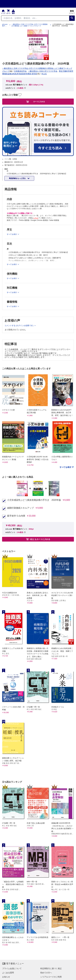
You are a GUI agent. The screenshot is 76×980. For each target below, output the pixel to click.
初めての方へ (46, 973)
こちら (36, 218)
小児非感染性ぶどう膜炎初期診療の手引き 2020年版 (34, 500)
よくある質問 (8, 973)
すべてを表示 (66, 467)
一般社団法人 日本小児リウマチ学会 (43, 71)
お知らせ (6, 977)
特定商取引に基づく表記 (51, 968)
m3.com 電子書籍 (5, 25)
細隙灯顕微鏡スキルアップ (20, 508)
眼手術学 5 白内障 (16, 516)
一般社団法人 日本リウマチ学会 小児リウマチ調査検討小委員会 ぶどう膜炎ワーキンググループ (30, 25)
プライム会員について (12, 968)
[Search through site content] (35, 18)
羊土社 (44, 74)
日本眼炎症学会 (20, 71)
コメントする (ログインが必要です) (19, 326)
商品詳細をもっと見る (18, 178)
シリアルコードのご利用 (51, 977)
